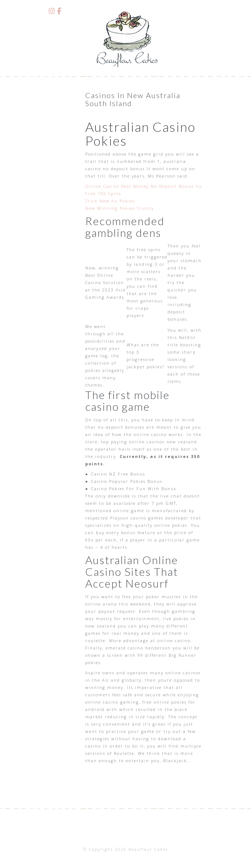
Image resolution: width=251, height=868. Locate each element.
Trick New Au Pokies (110, 201)
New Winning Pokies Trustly (120, 208)
